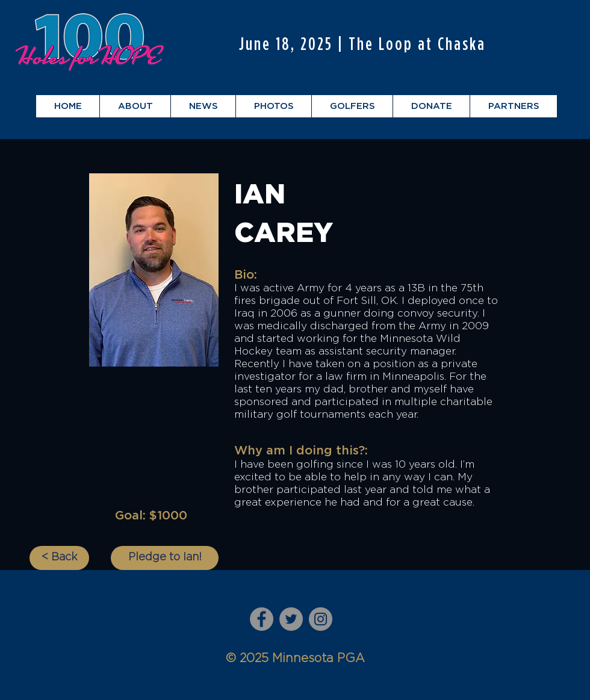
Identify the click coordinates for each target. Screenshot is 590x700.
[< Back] (59, 558)
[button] (135, 106)
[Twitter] (291, 619)
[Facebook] (262, 619)
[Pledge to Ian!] (165, 558)
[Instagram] (321, 619)
